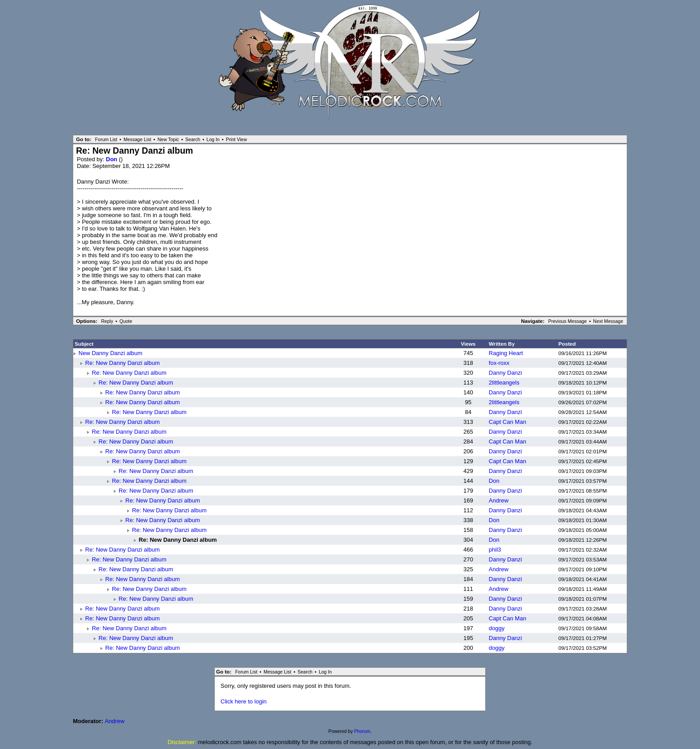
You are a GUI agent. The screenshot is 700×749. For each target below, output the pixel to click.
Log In (213, 139)
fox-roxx (499, 363)
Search (193, 139)
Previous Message (568, 321)
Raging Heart (506, 353)
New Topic (168, 139)
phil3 (495, 550)
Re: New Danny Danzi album (123, 363)
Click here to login (244, 701)
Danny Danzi (505, 373)
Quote (126, 321)
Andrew (499, 500)
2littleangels (504, 383)
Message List (137, 139)
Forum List (106, 139)
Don (112, 159)
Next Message (608, 321)
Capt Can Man (508, 422)
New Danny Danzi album (110, 353)
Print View (236, 139)
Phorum (362, 731)
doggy (497, 628)
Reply (107, 321)
